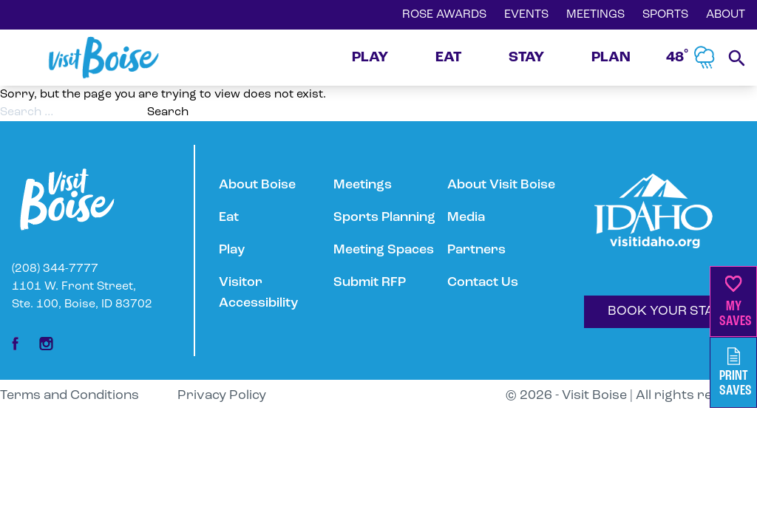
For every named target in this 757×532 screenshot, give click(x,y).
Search (168, 112)
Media (466, 218)
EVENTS (526, 15)
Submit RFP (370, 283)
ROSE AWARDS (444, 15)
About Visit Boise (501, 185)
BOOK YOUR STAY (665, 311)
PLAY (370, 58)
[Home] (103, 58)
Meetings (363, 185)
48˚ (691, 58)
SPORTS (665, 15)
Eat (229, 218)
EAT (448, 58)
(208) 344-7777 (55, 269)
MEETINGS (595, 15)
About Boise (257, 185)
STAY (526, 58)
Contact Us (483, 283)
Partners (476, 250)
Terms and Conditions (69, 396)
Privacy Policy (222, 396)
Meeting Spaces (384, 250)
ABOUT (726, 15)
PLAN (611, 58)
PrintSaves (736, 373)
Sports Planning (384, 218)
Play (232, 250)
